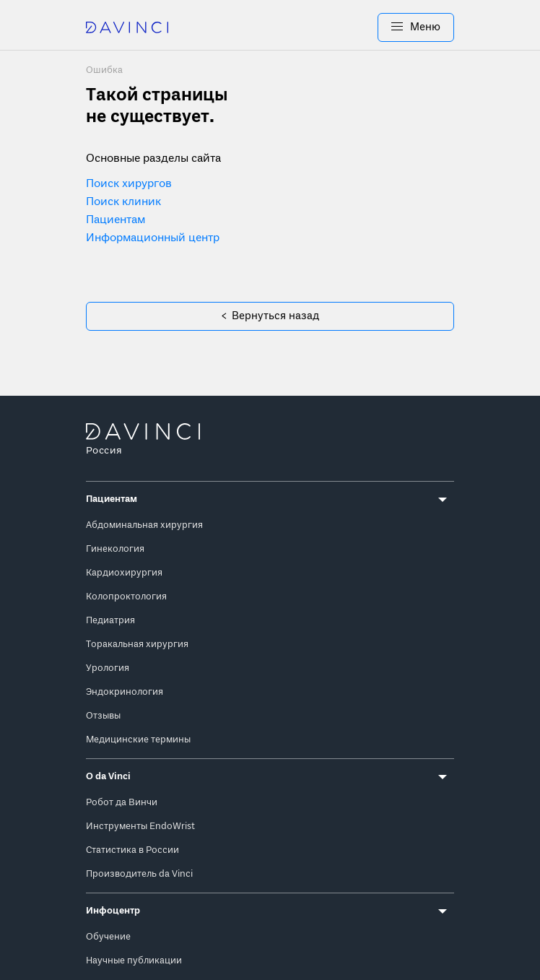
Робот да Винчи (122, 801)
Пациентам (116, 220)
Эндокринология (125, 691)
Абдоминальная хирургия (144, 524)
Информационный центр (153, 238)
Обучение (108, 936)
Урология (108, 667)
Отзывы (103, 715)
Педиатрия (110, 619)
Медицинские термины (138, 738)
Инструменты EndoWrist (140, 825)
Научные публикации (134, 959)
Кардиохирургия (124, 572)
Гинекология (115, 548)
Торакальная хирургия (137, 643)
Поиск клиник (123, 202)
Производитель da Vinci (139, 873)
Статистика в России (132, 849)
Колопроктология (126, 595)
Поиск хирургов (129, 184)
